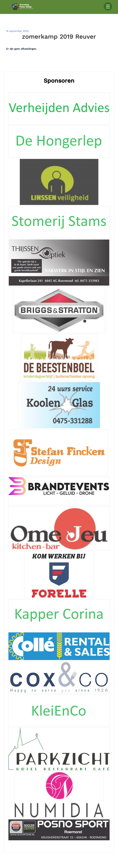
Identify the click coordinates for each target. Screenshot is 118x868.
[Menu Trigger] (108, 7)
